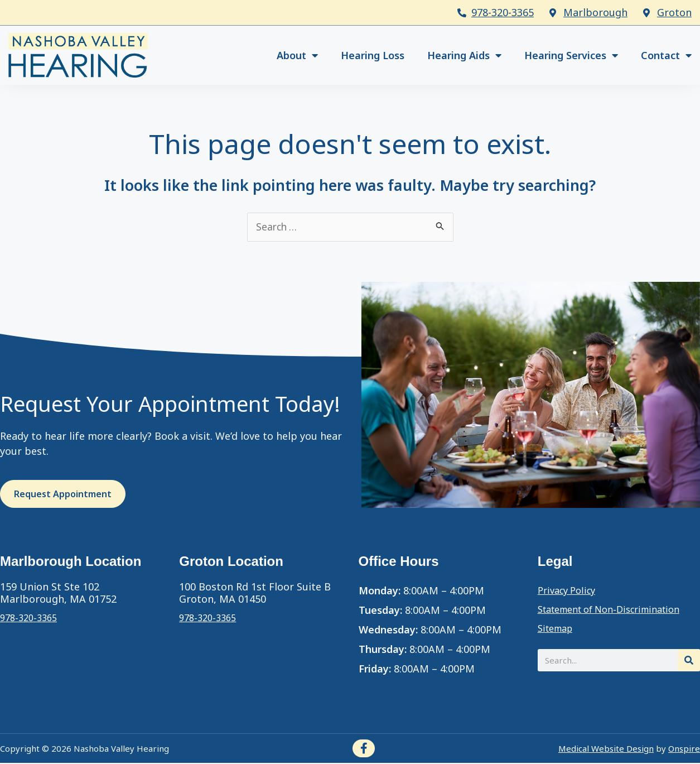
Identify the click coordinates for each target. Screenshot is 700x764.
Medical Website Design (606, 749)
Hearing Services (571, 55)
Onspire (684, 749)
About (297, 55)
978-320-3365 (503, 12)
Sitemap (558, 630)
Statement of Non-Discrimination (619, 611)
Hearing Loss (373, 55)
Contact (666, 55)
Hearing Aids (464, 55)
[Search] (689, 661)
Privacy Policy (570, 592)
